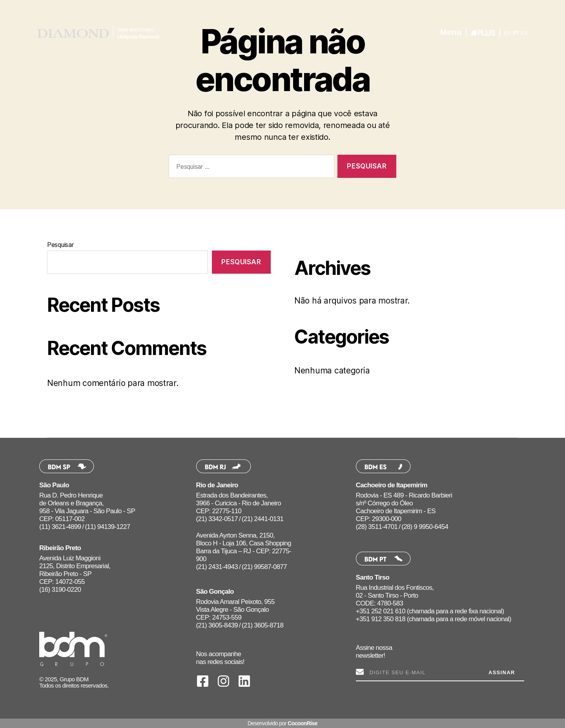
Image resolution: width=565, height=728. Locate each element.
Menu (451, 32)
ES (524, 33)
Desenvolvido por (282, 723)
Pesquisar (60, 245)
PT (516, 33)
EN (508, 33)
